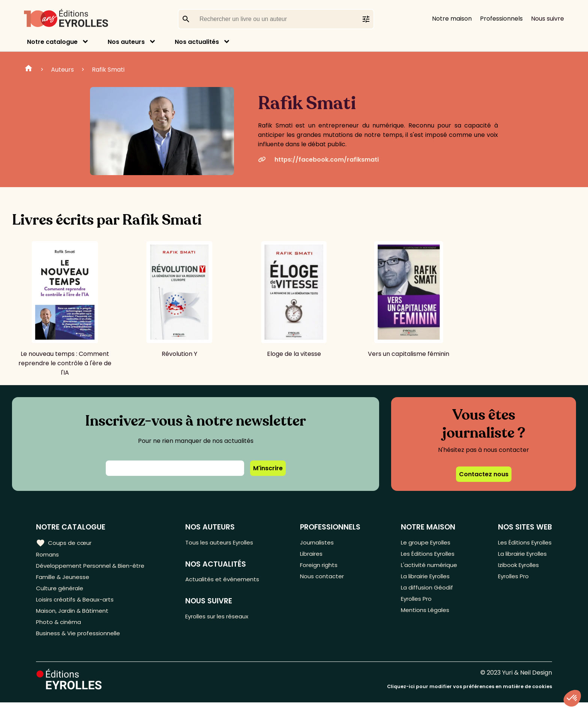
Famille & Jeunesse (64, 580)
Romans (48, 555)
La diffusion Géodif (425, 592)
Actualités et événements (227, 581)
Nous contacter (325, 580)
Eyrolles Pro (416, 604)
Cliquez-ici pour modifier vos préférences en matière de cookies (469, 695)
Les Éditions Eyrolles (427, 555)
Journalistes (320, 542)
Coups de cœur (65, 543)
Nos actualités (197, 42)
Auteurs (62, 70)
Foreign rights (322, 567)
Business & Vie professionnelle (80, 641)
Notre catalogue (52, 42)
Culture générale (61, 592)
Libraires (314, 555)
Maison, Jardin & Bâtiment (74, 617)
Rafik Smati (108, 70)
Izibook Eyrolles (517, 567)
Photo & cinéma (60, 629)
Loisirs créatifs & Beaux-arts (77, 604)
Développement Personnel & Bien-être (94, 567)
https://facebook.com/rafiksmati (318, 160)
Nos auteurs (126, 42)
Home (28, 69)
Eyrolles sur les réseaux (223, 619)
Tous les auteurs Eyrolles (225, 542)
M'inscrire (268, 468)
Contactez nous (484, 474)
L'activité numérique (428, 567)
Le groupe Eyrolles (425, 542)
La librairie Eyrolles (426, 580)
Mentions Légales (424, 617)
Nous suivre (547, 19)
